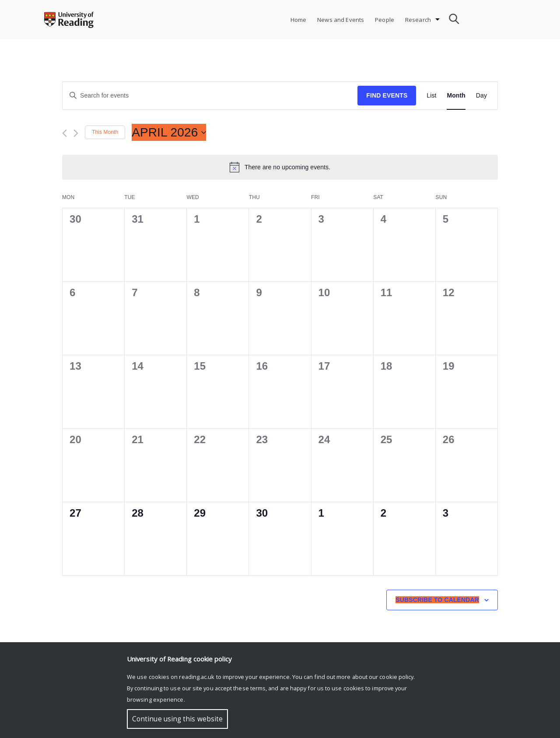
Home (299, 20)
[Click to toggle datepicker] (169, 133)
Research (418, 20)
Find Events (387, 95)
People (385, 20)
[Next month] (76, 133)
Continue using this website (177, 719)
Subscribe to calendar (437, 600)
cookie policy (396, 677)
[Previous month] (65, 133)
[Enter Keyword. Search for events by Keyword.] (210, 96)
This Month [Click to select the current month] (105, 132)
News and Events (341, 20)
